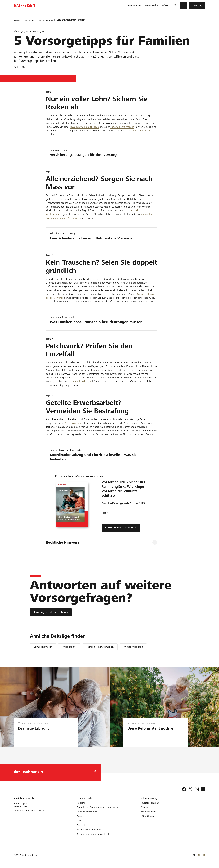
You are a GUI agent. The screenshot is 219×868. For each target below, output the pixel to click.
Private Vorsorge (133, 647)
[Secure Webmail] (149, 812)
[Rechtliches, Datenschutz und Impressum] (97, 807)
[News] (80, 821)
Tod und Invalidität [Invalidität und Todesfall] (141, 131)
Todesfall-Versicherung (122, 127)
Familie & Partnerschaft (100, 647)
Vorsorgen (69, 647)
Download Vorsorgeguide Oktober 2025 (123, 503)
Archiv (105, 513)
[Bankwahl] (53, 773)
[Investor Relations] (150, 803)
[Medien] (145, 807)
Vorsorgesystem (43, 647)
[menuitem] (133, 5)
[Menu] (184, 5)
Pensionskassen (73, 423)
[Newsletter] (82, 825)
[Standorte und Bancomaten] (91, 830)
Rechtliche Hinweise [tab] (63, 542)
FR (199, 855)
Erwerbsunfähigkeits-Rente (84, 127)
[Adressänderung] (149, 798)
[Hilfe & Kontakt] (85, 798)
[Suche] (175, 5)
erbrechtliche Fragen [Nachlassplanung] (81, 381)
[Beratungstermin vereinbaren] (51, 612)
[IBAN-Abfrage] (148, 816)
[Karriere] (81, 803)
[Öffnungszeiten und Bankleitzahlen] (94, 834)
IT (204, 855)
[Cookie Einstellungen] (87, 812)
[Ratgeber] (81, 816)
